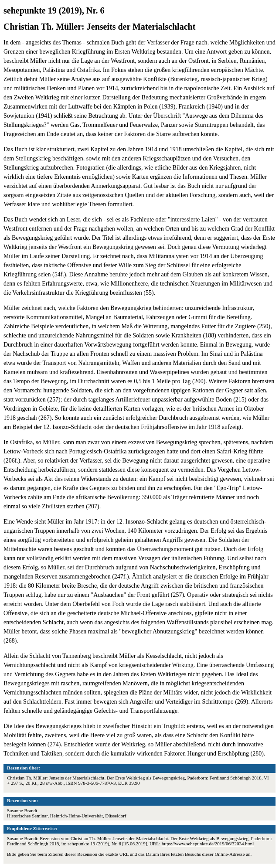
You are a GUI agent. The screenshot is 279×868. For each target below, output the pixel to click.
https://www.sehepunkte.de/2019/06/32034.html (208, 844)
